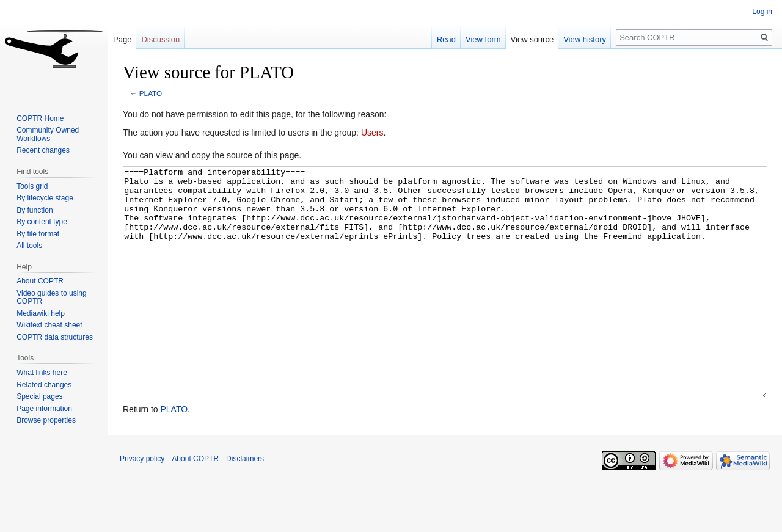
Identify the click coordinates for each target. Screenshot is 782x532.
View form (483, 39)
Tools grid (32, 186)
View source (532, 39)
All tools (29, 246)
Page (122, 39)
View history (585, 39)
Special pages (39, 396)
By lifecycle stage (45, 198)
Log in (762, 12)
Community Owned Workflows (48, 134)
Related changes (44, 385)
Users (372, 133)
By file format (38, 234)
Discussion (160, 39)
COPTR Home (40, 118)
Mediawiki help (41, 313)
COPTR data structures (55, 337)
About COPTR (40, 281)
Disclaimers (245, 505)
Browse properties (46, 420)
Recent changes (43, 150)
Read (446, 39)
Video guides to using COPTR (52, 297)
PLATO (151, 93)
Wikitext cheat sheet (49, 325)
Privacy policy (142, 505)
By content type (42, 222)
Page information (44, 409)
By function (35, 210)
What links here (42, 373)
